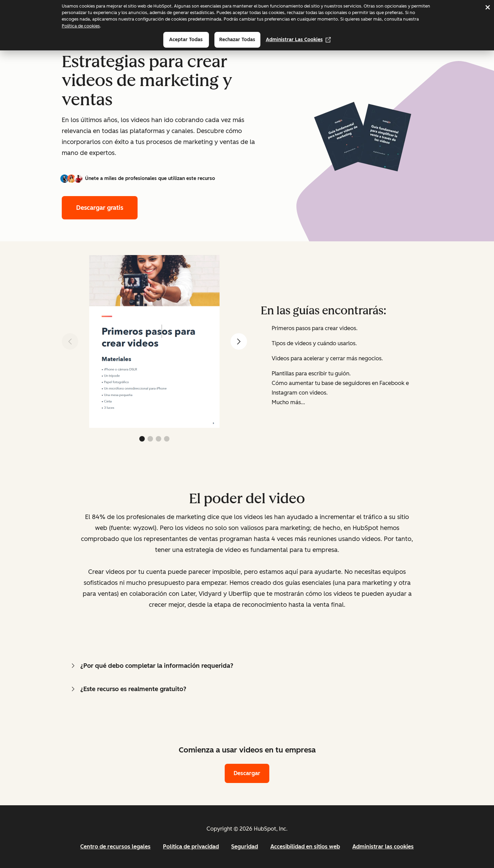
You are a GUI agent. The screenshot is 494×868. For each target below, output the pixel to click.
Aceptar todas (186, 40)
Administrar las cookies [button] (383, 847)
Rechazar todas (237, 40)
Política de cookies (81, 26)
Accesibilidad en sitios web (305, 847)
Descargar (247, 773)
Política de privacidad (191, 847)
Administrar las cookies (298, 40)
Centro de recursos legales (115, 847)
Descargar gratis (100, 208)
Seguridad (245, 847)
